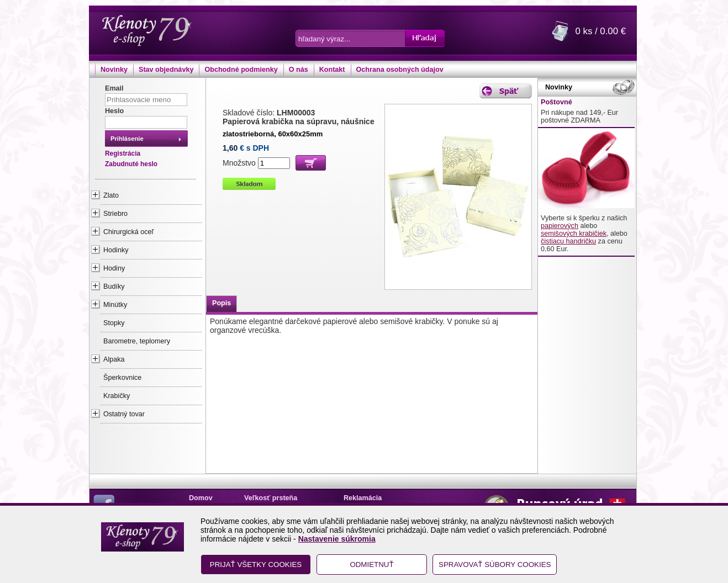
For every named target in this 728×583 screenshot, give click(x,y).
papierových (560, 226)
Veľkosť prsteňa (271, 498)
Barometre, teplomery (137, 341)
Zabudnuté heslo (131, 164)
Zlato (111, 195)
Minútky (115, 305)
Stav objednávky (166, 70)
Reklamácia (363, 498)
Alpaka (114, 359)
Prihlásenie (127, 139)
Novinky (114, 70)
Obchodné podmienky (241, 70)
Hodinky (116, 250)
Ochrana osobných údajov (400, 70)
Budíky (114, 287)
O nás (299, 70)
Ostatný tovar (124, 414)
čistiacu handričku (568, 241)
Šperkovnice (122, 378)
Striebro (115, 214)
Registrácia (123, 153)
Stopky (114, 323)
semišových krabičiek (574, 234)
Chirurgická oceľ (128, 232)
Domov (201, 498)
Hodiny (114, 268)
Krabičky (117, 396)
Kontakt (332, 70)
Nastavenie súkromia (337, 539)
